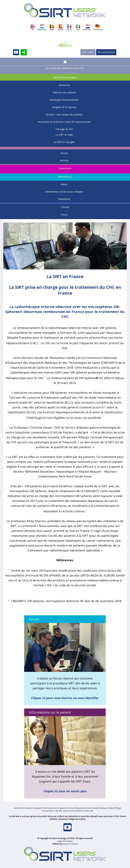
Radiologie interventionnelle (64, 100)
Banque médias (107, 808)
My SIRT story (61, 811)
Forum (64, 215)
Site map (89, 811)
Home (16, 808)
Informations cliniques (65, 77)
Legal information (65, 841)
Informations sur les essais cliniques (64, 192)
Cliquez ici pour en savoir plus (65, 791)
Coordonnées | (49, 811)
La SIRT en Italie (64, 135)
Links (72, 811)
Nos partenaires (106, 52)
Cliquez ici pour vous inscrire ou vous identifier (65, 698)
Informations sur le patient (55, 808)
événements (93, 808)
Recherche (64, 85)
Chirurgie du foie (64, 129)
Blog (118, 808)
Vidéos (64, 184)
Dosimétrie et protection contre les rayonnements (64, 122)
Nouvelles (81, 808)
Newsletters (64, 199)
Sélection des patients (64, 92)
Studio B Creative (70, 844)
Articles (64, 153)
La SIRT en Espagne (64, 142)
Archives (64, 160)
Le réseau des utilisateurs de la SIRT (65, 68)
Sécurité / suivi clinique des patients (64, 114)
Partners (80, 811)
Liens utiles (88, 52)
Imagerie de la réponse (64, 107)
